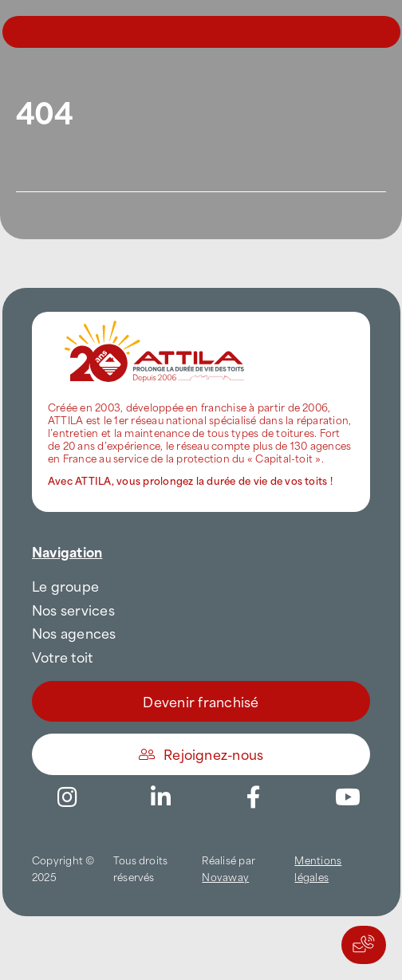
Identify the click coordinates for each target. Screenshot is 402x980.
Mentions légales (318, 868)
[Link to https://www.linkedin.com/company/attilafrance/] (160, 797)
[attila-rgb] (156, 318)
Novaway (225, 876)
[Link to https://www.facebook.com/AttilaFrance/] (254, 797)
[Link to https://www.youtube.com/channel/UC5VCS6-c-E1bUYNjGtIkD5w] (348, 797)
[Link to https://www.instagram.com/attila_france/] (67, 797)
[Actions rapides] (364, 945)
